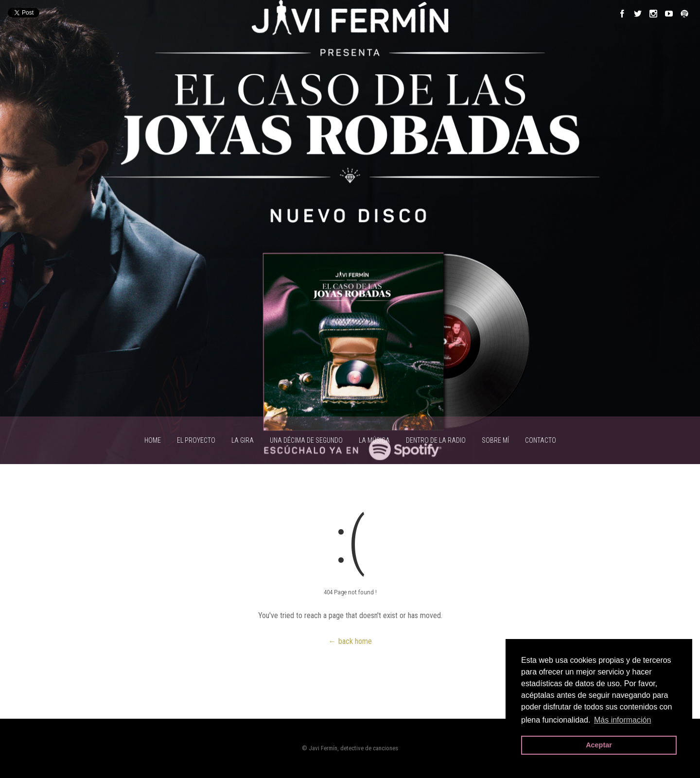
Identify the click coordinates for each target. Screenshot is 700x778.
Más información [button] (622, 720)
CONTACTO (541, 440)
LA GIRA (243, 440)
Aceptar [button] (599, 745)
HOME (153, 440)
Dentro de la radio (436, 440)
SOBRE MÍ (495, 440)
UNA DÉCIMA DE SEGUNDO (306, 440)
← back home (350, 641)
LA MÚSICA (374, 440)
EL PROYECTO (196, 440)
